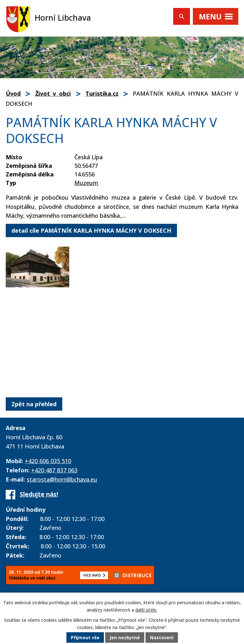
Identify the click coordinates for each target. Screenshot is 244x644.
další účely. (146, 610)
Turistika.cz (102, 93)
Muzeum (86, 183)
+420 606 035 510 (48, 461)
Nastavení (162, 637)
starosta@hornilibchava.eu (62, 479)
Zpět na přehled (34, 404)
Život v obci (53, 93)
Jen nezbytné (125, 637)
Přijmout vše (85, 637)
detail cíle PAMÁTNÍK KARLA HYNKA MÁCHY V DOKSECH (91, 230)
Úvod (13, 93)
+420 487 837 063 (54, 470)
